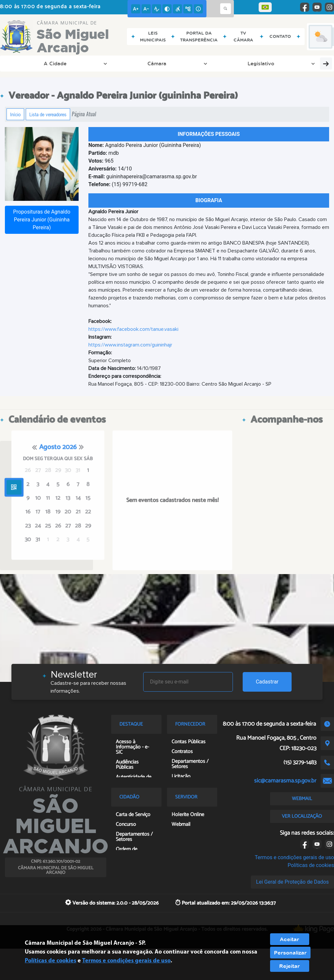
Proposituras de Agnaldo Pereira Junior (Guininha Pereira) (42, 220)
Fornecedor (214, 63)
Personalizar (290, 953)
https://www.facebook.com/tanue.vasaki (133, 329)
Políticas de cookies (311, 865)
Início (15, 114)
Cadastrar (267, 682)
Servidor (299, 63)
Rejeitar (289, 966)
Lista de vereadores (48, 114)
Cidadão (258, 63)
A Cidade (29, 63)
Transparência (162, 63)
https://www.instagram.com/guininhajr (130, 345)
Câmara (69, 63)
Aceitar (289, 939)
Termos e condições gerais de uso (294, 857)
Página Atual (84, 114)
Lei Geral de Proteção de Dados (292, 882)
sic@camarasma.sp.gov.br (285, 781)
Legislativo (112, 63)
